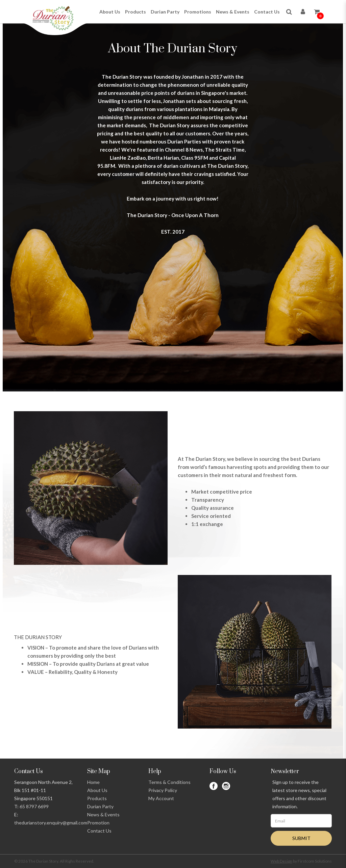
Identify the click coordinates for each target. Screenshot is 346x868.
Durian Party (100, 806)
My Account (161, 798)
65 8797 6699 (34, 806)
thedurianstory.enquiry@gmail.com (51, 823)
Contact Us (99, 831)
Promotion (98, 823)
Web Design (281, 861)
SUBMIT (301, 838)
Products (97, 798)
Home (93, 782)
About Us (97, 790)
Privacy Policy (163, 790)
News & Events (103, 814)
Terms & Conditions (169, 782)
